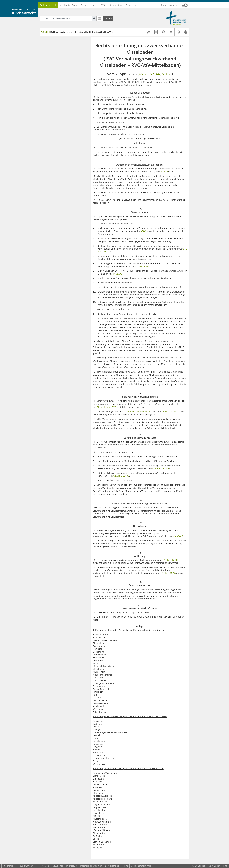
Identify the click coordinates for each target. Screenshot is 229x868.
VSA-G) (164, 171)
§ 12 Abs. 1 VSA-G (143, 266)
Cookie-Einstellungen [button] (141, 866)
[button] (185, 5)
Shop (162, 5)
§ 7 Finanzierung (55, 73)
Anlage (50, 90)
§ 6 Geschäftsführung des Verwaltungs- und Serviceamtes (66, 67)
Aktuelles (174, 5)
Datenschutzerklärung (91, 866)
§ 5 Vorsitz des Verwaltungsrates (62, 62)
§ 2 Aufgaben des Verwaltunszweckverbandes (60, 47)
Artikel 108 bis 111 (171, 412)
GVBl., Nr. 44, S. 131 (155, 74)
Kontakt (46, 866)
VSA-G (144, 231)
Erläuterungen (133, 5)
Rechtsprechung (89, 5)
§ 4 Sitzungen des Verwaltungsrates (64, 57)
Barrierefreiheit (113, 866)
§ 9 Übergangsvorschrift (58, 82)
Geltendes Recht (48, 5)
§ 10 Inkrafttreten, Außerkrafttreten (64, 86)
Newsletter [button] (58, 866)
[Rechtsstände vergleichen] (148, 32)
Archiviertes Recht (68, 5)
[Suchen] (108, 18)
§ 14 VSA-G (117, 274)
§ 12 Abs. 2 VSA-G (161, 468)
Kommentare (116, 5)
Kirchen (8, 866)
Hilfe (126, 866)
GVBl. (103, 5)
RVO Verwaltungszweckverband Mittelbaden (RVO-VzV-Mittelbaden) (83, 32)
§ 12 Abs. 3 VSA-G (120, 476)
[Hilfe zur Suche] (94, 18)
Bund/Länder (25, 866)
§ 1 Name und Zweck (57, 41)
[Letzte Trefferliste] (100, 18)
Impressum (72, 866)
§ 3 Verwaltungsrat (56, 53)
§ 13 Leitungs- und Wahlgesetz (136, 412)
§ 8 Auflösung (53, 77)
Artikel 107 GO (171, 560)
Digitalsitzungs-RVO (106, 407)
